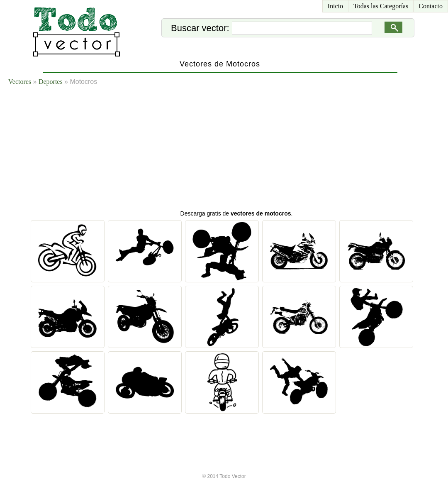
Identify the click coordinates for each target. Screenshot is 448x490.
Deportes (51, 82)
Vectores (20, 82)
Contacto (431, 6)
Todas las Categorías (381, 6)
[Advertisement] (201, 149)
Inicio (335, 6)
